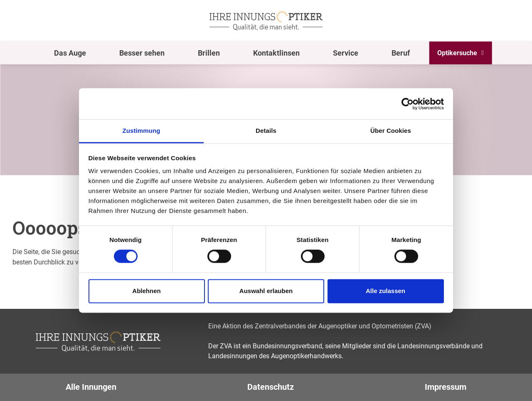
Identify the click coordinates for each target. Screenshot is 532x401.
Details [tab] (266, 131)
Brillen (209, 53)
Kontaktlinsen (276, 53)
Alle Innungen (91, 387)
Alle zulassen (385, 291)
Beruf (401, 53)
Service (346, 53)
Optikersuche (457, 53)
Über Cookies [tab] (391, 131)
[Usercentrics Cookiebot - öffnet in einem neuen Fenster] (408, 104)
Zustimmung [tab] (142, 131)
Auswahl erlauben (266, 291)
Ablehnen (146, 291)
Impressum (446, 387)
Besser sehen (142, 53)
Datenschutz (271, 387)
